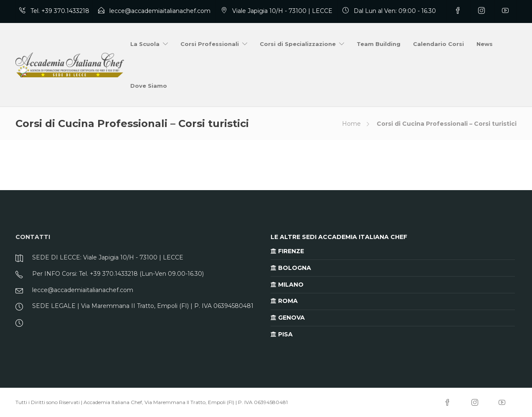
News (485, 44)
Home (351, 124)
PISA (282, 334)
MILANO (287, 285)
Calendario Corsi (438, 44)
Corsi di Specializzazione (298, 44)
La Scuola (145, 44)
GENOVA (288, 318)
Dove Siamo (149, 86)
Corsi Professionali (210, 44)
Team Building (379, 44)
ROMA (284, 301)
